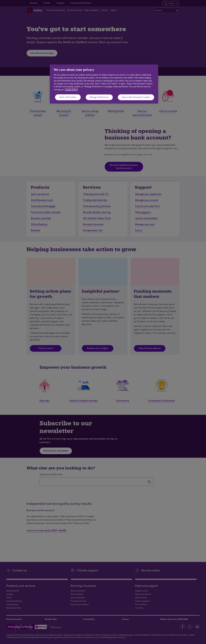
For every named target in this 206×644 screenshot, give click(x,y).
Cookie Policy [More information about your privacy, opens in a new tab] (71, 90)
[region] (104, 84)
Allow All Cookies (68, 97)
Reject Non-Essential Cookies (136, 97)
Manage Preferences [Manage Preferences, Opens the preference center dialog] (99, 97)
